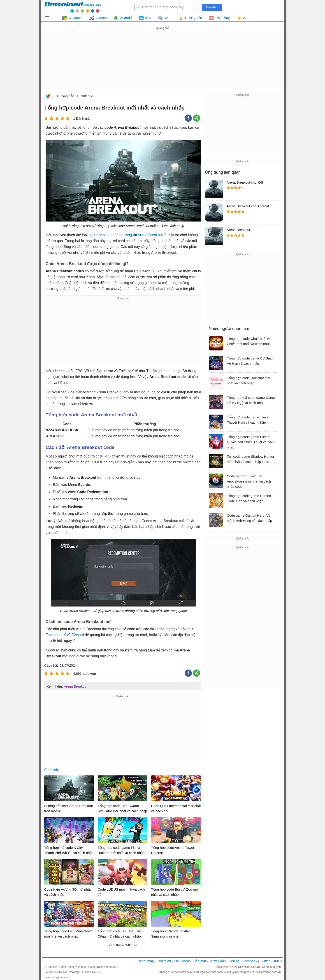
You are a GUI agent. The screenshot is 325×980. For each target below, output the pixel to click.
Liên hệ (234, 961)
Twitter (265, 961)
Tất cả (50, 18)
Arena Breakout (150, 235)
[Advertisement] (162, 62)
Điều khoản (182, 961)
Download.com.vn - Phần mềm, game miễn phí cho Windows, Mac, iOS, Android (72, 7)
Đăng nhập (146, 961)
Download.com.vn (48, 97)
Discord (78, 635)
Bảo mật (200, 961)
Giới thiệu (164, 961)
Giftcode (87, 96)
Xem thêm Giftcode (123, 945)
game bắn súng (101, 235)
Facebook (53, 635)
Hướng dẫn (66, 96)
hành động (123, 235)
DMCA (278, 961)
